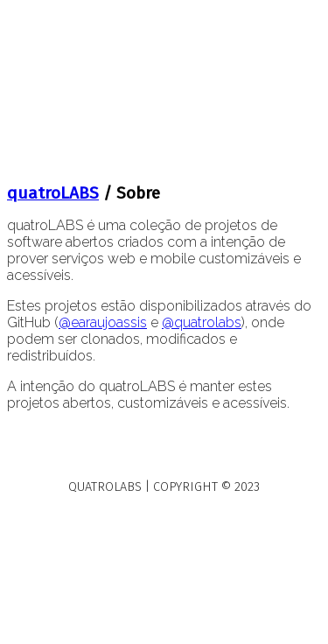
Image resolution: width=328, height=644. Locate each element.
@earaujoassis (103, 322)
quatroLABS (53, 193)
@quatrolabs (202, 322)
